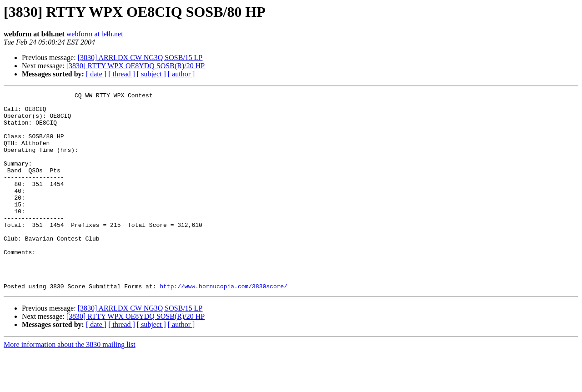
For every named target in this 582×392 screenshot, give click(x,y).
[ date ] (96, 74)
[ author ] (181, 74)
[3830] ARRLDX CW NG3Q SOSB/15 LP (140, 58)
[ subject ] (151, 74)
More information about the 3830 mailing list (70, 384)
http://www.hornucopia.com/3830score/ (223, 326)
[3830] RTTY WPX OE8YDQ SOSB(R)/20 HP (135, 66)
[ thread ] (122, 74)
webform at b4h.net (95, 34)
